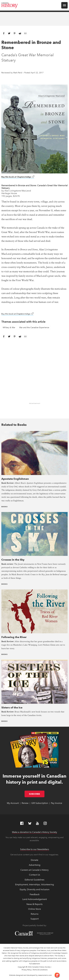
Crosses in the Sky (13, 560)
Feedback (35, 894)
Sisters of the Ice (12, 707)
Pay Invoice (57, 803)
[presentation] (34, 453)
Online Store (34, 909)
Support (35, 919)
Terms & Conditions (40, 970)
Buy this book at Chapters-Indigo (18, 177)
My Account (13, 803)
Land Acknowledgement (35, 899)
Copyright (22, 967)
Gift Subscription (40, 803)
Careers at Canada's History (34, 870)
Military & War (9, 328)
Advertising (35, 865)
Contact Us (34, 875)
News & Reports (34, 904)
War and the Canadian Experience (34, 328)
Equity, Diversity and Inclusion (35, 889)
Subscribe (37, 794)
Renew (25, 803)
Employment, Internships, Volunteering (34, 884)
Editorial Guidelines (34, 880)
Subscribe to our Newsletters (35, 849)
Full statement (35, 964)
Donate (34, 860)
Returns (35, 914)
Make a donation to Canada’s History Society (34, 832)
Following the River (14, 637)
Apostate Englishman (15, 479)
